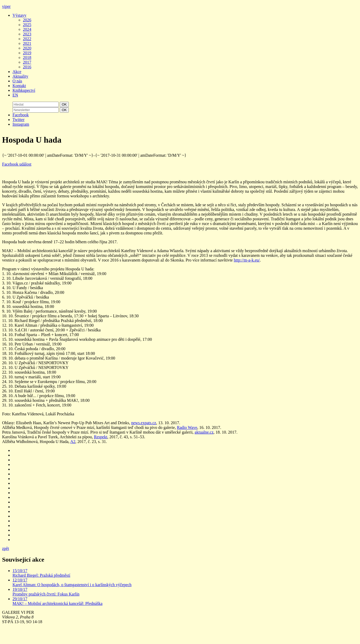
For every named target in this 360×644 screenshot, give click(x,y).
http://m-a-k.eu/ (247, 260)
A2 (73, 442)
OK (64, 104)
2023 (27, 34)
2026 (27, 20)
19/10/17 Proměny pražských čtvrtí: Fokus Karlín (46, 592)
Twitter (18, 120)
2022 (27, 39)
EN (15, 95)
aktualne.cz (204, 432)
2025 (27, 25)
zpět (6, 548)
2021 (27, 43)
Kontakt (19, 86)
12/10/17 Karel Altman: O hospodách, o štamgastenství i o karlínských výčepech (72, 582)
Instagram (21, 124)
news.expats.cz (144, 423)
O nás (17, 81)
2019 (27, 53)
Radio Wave (187, 427)
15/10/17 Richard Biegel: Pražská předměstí (41, 573)
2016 (27, 67)
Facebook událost (17, 164)
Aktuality (20, 76)
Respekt (101, 437)
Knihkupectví (24, 90)
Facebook (21, 115)
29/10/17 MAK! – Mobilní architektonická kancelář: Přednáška (57, 601)
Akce (17, 72)
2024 (27, 29)
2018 (27, 57)
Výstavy (19, 15)
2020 (27, 48)
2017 (27, 62)
